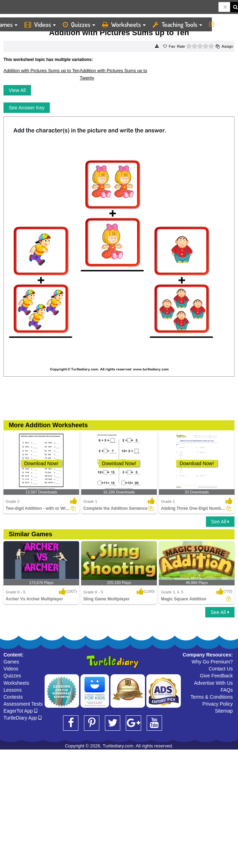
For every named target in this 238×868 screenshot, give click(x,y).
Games (11, 662)
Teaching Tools (177, 24)
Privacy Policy (218, 704)
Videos (40, 24)
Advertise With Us (213, 683)
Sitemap (224, 711)
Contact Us (221, 669)
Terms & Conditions (212, 697)
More (222, 24)
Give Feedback (216, 676)
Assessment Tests (23, 704)
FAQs (227, 690)
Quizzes (79, 24)
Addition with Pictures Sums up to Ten (41, 71)
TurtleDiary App (22, 718)
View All (17, 90)
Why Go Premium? (212, 662)
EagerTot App (20, 711)
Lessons (13, 690)
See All (220, 522)
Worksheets (124, 24)
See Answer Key (27, 108)
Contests (13, 697)
